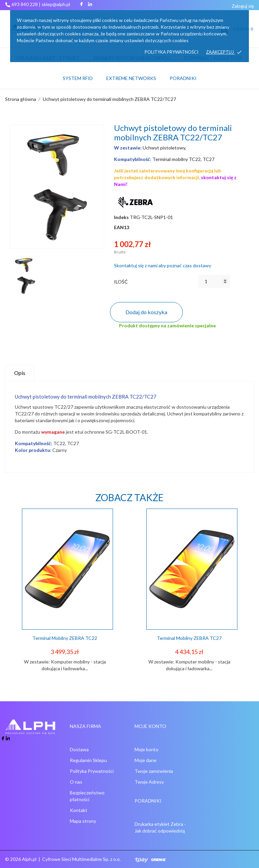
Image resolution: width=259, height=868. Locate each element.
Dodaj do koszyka (146, 312)
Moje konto (147, 749)
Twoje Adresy (149, 782)
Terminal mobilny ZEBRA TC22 (65, 638)
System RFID (78, 78)
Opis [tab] (20, 373)
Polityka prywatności (171, 52)
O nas (76, 782)
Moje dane (146, 760)
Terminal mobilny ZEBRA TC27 (189, 638)
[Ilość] (214, 281)
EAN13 (122, 227)
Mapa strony (83, 821)
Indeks (121, 217)
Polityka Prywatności (92, 771)
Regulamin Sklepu (88, 760)
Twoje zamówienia (154, 771)
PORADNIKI (183, 78)
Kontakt (79, 810)
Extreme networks (131, 78)
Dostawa (79, 749)
